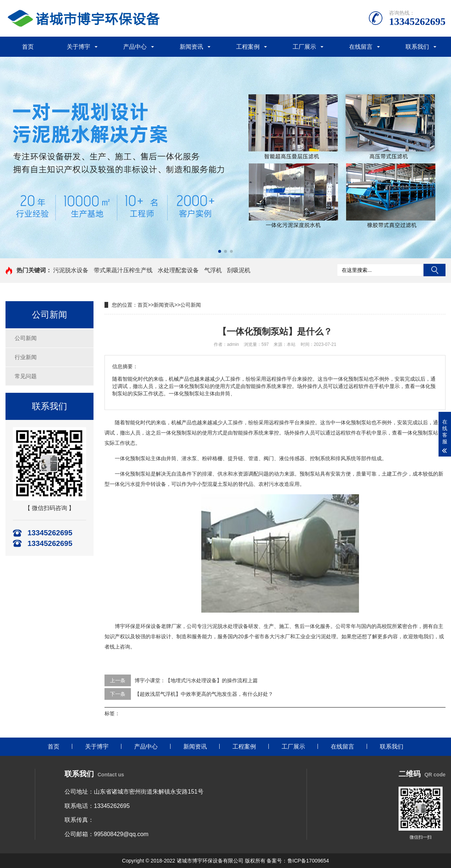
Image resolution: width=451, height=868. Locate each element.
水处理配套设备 (178, 270)
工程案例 (248, 47)
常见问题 (26, 376)
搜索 (434, 270)
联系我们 (417, 47)
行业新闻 (26, 357)
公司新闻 (26, 338)
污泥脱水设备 (71, 270)
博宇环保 (125, 626)
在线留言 (361, 47)
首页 (28, 47)
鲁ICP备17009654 (308, 861)
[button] (220, 251)
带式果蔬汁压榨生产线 (123, 270)
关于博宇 (78, 47)
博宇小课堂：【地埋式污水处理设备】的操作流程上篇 (196, 680)
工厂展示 (304, 47)
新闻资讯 (191, 47)
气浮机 (213, 270)
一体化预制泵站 (353, 422)
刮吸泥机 (239, 270)
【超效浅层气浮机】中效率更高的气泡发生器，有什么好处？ (204, 694)
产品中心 (135, 47)
